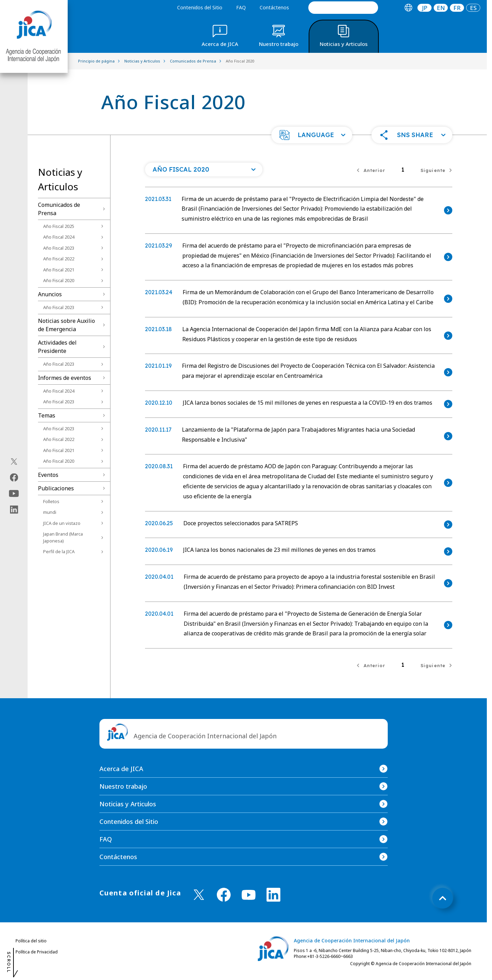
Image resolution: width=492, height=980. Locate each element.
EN (441, 8)
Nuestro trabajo (123, 786)
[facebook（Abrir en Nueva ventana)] (14, 478)
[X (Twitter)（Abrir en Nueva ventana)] (14, 462)
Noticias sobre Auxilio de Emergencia (66, 325)
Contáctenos (274, 7)
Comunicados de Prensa (59, 209)
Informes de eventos (65, 378)
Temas (47, 415)
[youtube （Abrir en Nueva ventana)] (249, 895)
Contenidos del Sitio (200, 7)
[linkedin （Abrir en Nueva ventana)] (273, 895)
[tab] (408, 8)
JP (425, 8)
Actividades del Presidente (57, 347)
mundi (50, 512)
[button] (312, 135)
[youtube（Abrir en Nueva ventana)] (14, 494)
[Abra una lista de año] (204, 170)
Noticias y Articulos (128, 804)
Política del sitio (31, 941)
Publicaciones (56, 488)
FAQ (241, 7)
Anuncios (50, 294)
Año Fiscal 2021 (59, 270)
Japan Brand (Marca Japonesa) (63, 537)
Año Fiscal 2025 (59, 226)
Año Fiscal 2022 (59, 259)
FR (457, 8)
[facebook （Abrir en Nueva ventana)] (224, 895)
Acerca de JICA (121, 769)
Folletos (51, 501)
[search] (343, 8)
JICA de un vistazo (62, 523)
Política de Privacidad (37, 952)
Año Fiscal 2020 (59, 280)
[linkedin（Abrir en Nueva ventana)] (14, 510)
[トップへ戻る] (443, 898)
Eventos (48, 475)
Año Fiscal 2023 (59, 248)
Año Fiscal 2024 (59, 237)
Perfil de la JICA (59, 551)
